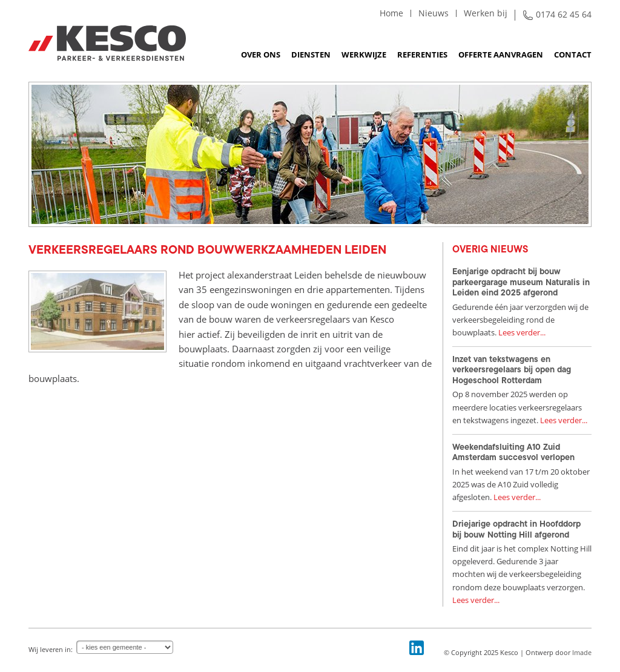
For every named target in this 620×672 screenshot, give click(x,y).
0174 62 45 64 (564, 14)
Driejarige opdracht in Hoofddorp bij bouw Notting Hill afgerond (516, 529)
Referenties (422, 54)
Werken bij (486, 13)
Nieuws (434, 13)
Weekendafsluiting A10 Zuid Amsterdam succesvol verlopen (513, 452)
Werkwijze (364, 54)
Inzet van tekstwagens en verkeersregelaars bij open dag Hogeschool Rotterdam (512, 370)
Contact (573, 54)
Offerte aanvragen (501, 54)
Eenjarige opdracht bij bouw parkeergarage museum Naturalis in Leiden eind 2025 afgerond (521, 282)
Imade (582, 652)
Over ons (261, 54)
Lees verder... (522, 332)
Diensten (311, 54)
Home (391, 13)
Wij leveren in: (51, 649)
